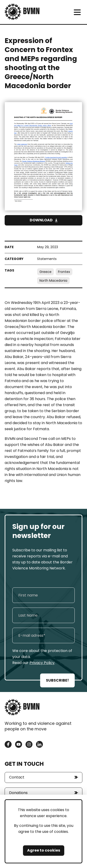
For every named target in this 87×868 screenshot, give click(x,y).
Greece (45, 272)
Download (41, 220)
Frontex (64, 272)
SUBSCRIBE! (57, 680)
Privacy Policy (42, 663)
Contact (17, 777)
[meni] (77, 12)
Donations (18, 793)
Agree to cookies (44, 850)
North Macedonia (53, 281)
